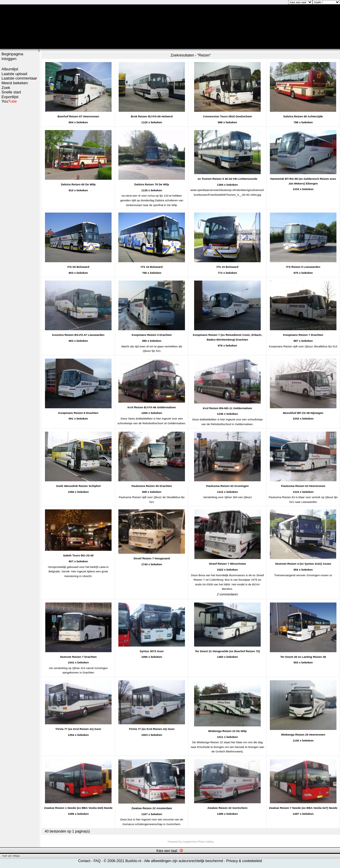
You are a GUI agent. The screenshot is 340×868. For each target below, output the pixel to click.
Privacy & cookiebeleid (244, 861)
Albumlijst (10, 69)
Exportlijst (10, 97)
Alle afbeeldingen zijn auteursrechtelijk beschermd (184, 861)
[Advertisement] (19, 126)
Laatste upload (14, 74)
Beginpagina (12, 54)
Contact (84, 861)
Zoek (6, 88)
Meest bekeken (15, 83)
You (9, 101)
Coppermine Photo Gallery (198, 842)
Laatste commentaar (19, 78)
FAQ (97, 861)
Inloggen (9, 59)
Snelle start (11, 92)
